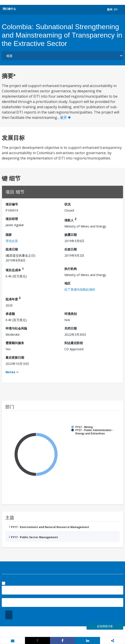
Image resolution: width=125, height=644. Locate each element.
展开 (65, 117)
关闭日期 (71, 328)
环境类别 (71, 314)
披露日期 (71, 235)
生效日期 (71, 249)
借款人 (70, 219)
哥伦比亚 (12, 241)
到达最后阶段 (74, 343)
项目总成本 (15, 269)
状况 (67, 204)
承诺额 (10, 314)
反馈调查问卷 (105, 626)
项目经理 (12, 219)
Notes (10, 372)
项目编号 (12, 204)
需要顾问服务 (15, 343)
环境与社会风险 (16, 328)
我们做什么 (9, 9)
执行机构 (71, 269)
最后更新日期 (15, 357)
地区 (67, 283)
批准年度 (13, 298)
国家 (9, 235)
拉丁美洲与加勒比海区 (80, 289)
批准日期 (12, 249)
